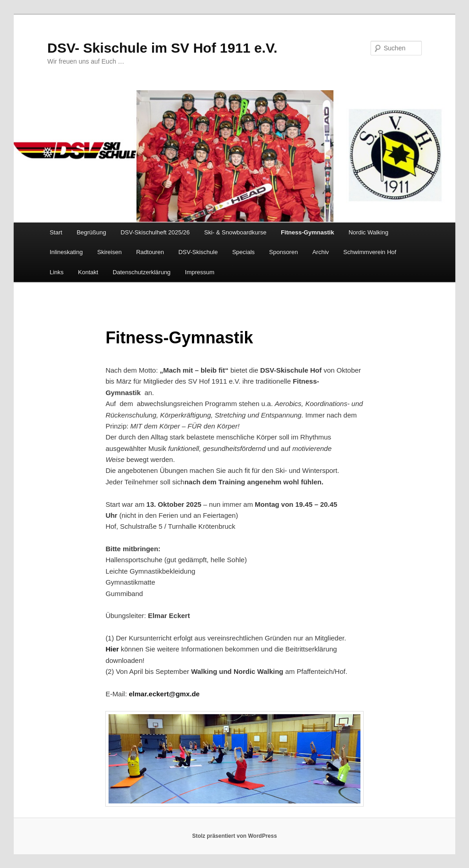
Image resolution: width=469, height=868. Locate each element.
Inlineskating (66, 252)
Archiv (321, 252)
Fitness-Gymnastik (307, 232)
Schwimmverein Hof (370, 252)
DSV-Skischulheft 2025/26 (155, 232)
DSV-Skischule (198, 252)
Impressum (200, 272)
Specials (243, 252)
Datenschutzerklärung (142, 272)
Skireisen (109, 252)
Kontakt (88, 272)
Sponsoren (284, 252)
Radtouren (150, 252)
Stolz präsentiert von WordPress (234, 836)
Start (56, 232)
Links (56, 272)
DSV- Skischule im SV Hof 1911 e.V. (162, 48)
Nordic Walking (368, 232)
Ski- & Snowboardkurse (235, 232)
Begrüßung (91, 232)
